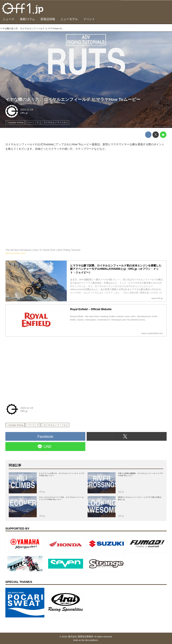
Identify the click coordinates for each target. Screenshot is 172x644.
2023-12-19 (27, 110)
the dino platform (90, 640)
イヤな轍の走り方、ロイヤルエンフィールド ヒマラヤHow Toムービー (73, 99)
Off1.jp (24, 113)
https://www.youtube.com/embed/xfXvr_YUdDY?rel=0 (86, 202)
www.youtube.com (162, 126)
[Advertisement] (39, 367)
